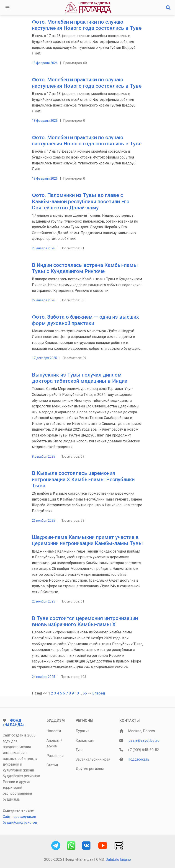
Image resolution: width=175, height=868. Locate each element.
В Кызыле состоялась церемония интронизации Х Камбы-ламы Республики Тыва (83, 479)
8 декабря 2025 (44, 456)
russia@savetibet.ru (143, 740)
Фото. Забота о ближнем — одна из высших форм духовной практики (85, 320)
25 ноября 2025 (44, 601)
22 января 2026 (44, 300)
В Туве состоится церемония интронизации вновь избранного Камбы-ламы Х (85, 621)
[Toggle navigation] (8, 8)
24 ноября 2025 (44, 677)
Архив (52, 746)
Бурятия (82, 731)
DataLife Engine (118, 859)
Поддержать (138, 759)
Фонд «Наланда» (14, 723)
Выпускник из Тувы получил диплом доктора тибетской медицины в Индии (80, 378)
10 (77, 693)
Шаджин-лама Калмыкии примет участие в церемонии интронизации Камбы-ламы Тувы (87, 540)
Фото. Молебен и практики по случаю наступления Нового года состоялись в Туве (87, 25)
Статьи (52, 765)
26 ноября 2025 (44, 521)
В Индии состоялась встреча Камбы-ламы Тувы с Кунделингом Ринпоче (85, 268)
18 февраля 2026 (45, 63)
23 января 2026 (44, 248)
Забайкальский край (93, 759)
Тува (80, 750)
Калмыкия (85, 740)
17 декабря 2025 (44, 358)
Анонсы (53, 740)
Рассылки (55, 756)
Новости (54, 731)
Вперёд (99, 693)
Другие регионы (90, 769)
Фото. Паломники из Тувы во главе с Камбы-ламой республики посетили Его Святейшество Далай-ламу (81, 201)
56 (85, 693)
